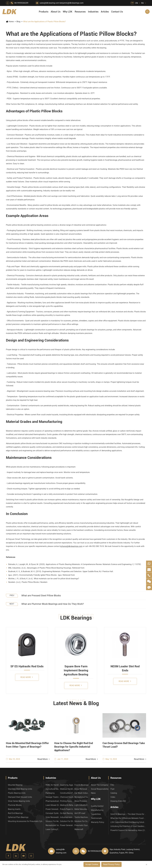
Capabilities (96, 814)
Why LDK (68, 12)
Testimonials (96, 818)
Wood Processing (82, 801)
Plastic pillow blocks (14, 41)
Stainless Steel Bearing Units (20, 789)
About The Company (100, 785)
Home (11, 22)
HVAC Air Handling (53, 785)
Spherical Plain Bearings (18, 817)
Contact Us (117, 12)
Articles (105, 12)
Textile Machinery (82, 817)
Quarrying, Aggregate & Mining (67, 785)
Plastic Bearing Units (17, 793)
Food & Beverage (82, 785)
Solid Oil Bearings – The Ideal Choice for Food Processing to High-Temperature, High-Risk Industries (128, 814)
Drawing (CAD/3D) (118, 801)
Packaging (50, 793)
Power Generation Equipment (53, 809)
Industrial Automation (67, 817)
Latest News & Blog (76, 703)
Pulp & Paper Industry (67, 809)
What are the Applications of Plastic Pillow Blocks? (44, 22)
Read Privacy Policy (111, 864)
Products (44, 12)
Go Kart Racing (66, 813)
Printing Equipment (67, 801)
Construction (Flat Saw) (67, 793)
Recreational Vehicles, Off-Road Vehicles (53, 825)
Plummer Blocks (15, 805)
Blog (18, 22)
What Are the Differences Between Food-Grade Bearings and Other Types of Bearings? (128, 818)
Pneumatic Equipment (82, 825)
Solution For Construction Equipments (82, 821)
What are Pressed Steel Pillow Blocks (41, 595)
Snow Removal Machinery (82, 789)
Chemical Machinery (67, 797)
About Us (56, 12)
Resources (80, 12)
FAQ (112, 785)
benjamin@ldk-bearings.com (72, 3)
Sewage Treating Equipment (53, 797)
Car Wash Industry (82, 793)
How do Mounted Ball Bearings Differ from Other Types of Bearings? (27, 745)
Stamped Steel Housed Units (20, 797)
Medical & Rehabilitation (67, 805)
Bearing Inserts (14, 809)
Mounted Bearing (15, 785)
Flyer (112, 789)
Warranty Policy (98, 822)
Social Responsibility (100, 789)
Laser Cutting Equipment (53, 829)
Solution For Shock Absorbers (67, 821)
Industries (93, 12)
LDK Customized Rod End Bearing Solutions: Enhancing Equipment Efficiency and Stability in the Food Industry (128, 822)
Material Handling (67, 789)
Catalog (114, 793)
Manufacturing (97, 810)
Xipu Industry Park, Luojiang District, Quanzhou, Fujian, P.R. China (125, 851)
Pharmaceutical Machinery (53, 801)
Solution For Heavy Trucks (53, 821)
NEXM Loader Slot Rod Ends (125, 668)
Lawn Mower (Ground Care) (53, 805)
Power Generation (67, 825)
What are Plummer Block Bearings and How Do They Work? (53, 604)
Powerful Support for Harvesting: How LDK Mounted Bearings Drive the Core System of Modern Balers (128, 830)
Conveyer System (53, 813)
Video (113, 797)
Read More (27, 677)
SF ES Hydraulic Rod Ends (27, 666)
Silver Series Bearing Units (19, 801)
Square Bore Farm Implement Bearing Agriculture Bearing (76, 670)
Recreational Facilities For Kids (82, 797)
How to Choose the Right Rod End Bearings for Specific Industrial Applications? (74, 747)
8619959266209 (21, 3)
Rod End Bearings (15, 813)
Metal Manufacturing (82, 809)
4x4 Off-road (80, 813)
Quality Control (97, 806)
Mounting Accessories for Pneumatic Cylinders (26, 821)
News (93, 793)
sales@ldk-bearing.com (49, 3)
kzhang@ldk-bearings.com (71, 546)
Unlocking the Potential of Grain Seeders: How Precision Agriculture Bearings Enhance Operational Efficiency (128, 826)
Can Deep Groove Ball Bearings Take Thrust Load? (124, 745)
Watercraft (79, 829)
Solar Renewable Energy (53, 817)
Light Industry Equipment (82, 805)
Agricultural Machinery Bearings (53, 789)
